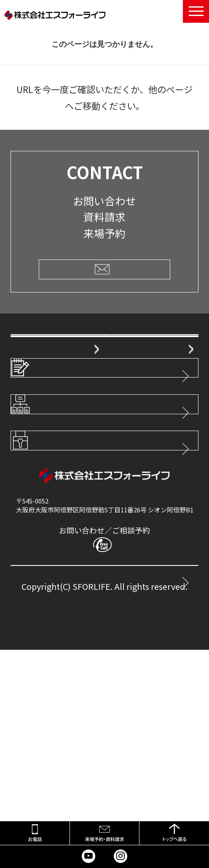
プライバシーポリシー (72, 618)
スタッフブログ (59, 511)
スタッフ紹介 (130, 376)
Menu (196, 10)
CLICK (104, 269)
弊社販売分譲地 (39, 458)
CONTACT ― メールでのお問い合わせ (91, 767)
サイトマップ (55, 564)
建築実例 (123, 431)
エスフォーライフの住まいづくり (45, 375)
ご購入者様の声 (39, 403)
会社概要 (123, 348)
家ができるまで (133, 403)
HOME (26, 348)
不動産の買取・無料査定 (133, 458)
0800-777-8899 (116, 730)
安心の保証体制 (39, 431)
